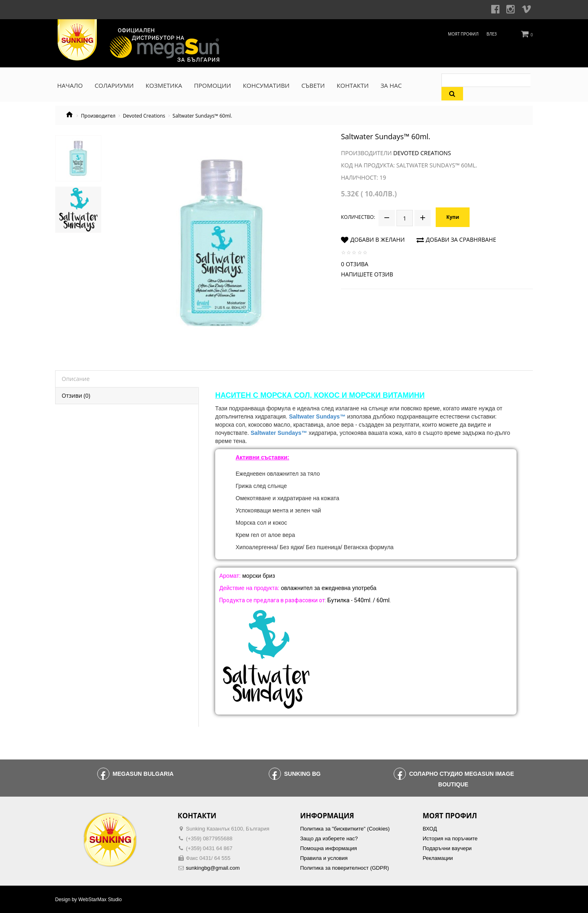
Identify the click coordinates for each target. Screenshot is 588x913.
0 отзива (355, 263)
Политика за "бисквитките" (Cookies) (345, 829)
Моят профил (463, 34)
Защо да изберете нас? (329, 838)
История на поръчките (450, 838)
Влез (492, 34)
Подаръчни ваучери (447, 848)
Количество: (358, 216)
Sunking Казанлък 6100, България (227, 829)
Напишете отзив (367, 273)
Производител (98, 116)
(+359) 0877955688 (209, 838)
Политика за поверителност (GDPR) (345, 868)
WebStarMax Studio (100, 900)
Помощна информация (329, 848)
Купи (453, 216)
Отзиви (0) (76, 395)
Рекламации (438, 858)
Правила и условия (324, 858)
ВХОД (430, 829)
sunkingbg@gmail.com (213, 868)
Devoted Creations (144, 116)
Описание (76, 379)
